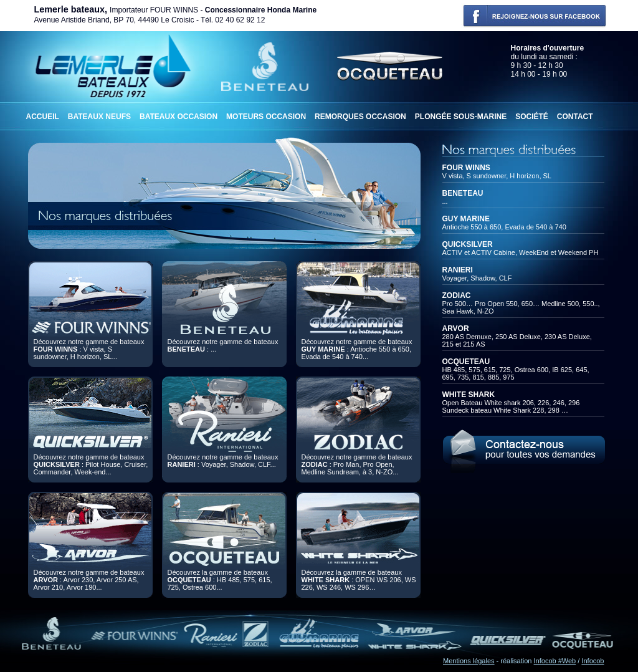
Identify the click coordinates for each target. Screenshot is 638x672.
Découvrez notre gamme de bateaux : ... (223, 345)
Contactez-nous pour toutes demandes (524, 450)
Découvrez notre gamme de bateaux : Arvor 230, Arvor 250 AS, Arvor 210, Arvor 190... (89, 580)
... (445, 201)
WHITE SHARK (469, 395)
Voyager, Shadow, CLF (477, 278)
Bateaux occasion (179, 117)
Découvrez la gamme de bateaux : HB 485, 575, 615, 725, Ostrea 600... (220, 580)
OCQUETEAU (466, 362)
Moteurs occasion (266, 117)
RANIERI (458, 270)
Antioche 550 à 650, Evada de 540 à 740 (504, 227)
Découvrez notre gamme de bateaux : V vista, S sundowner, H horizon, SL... (89, 349)
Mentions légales (469, 661)
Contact (575, 117)
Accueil (43, 117)
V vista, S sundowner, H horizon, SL (497, 176)
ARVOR (456, 329)
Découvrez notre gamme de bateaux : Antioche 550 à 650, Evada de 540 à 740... (357, 349)
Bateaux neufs (99, 117)
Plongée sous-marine (461, 117)
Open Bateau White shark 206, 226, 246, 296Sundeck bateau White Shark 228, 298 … (511, 406)
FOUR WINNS (466, 168)
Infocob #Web (555, 661)
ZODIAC (457, 295)
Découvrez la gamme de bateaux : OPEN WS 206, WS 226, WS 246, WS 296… (359, 580)
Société (532, 117)
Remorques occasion (360, 117)
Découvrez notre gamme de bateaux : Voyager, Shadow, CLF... (223, 461)
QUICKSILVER (468, 244)
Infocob (593, 661)
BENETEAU (463, 193)
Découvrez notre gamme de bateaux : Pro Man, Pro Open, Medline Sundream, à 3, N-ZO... (357, 464)
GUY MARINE (466, 219)
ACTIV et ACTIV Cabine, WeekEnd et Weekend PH (521, 252)
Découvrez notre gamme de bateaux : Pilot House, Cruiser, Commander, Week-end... (91, 464)
